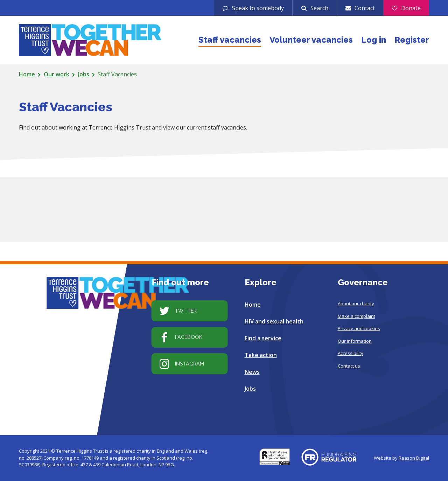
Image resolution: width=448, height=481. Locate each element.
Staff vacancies (230, 40)
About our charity (356, 304)
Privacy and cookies (359, 328)
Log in (374, 40)
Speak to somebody (258, 8)
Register (412, 40)
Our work (57, 74)
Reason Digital (414, 458)
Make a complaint (356, 316)
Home (27, 74)
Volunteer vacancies (311, 40)
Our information (355, 341)
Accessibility (351, 353)
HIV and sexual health (274, 321)
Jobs (84, 74)
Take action (261, 355)
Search (319, 8)
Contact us (349, 365)
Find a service (263, 338)
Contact (365, 8)
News (252, 372)
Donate (411, 8)
